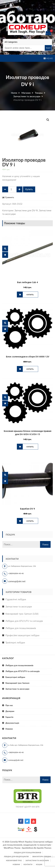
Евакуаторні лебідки (15, 677)
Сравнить (10, 197)
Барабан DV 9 (27, 509)
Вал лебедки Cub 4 (27, 282)
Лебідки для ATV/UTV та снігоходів (24, 621)
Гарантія (9, 717)
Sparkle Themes (44, 848)
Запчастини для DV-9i (26, 210)
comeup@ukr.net (29, 3)
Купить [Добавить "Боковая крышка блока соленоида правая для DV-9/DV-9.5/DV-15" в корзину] (30, 447)
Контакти (28, 864)
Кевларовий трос (14, 860)
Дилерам (10, 711)
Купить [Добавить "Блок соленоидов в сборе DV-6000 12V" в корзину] (30, 369)
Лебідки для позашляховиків (21, 628)
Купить (29, 189)
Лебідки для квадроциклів (16, 856)
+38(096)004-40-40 (16, 573)
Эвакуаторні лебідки (42, 856)
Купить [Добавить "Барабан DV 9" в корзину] (30, 521)
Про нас (9, 705)
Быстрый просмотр (5, 249)
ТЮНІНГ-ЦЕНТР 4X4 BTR (28, 807)
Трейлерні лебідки (15, 642)
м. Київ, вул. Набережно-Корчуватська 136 (28, 11)
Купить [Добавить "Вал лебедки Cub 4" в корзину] (30, 295)
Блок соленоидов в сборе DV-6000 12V (28, 356)
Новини (9, 729)
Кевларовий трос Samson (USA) (22, 614)
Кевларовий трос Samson (17, 683)
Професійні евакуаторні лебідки (22, 635)
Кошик (39, 864)
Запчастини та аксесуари (19, 606)
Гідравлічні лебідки (16, 599)
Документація (12, 723)
